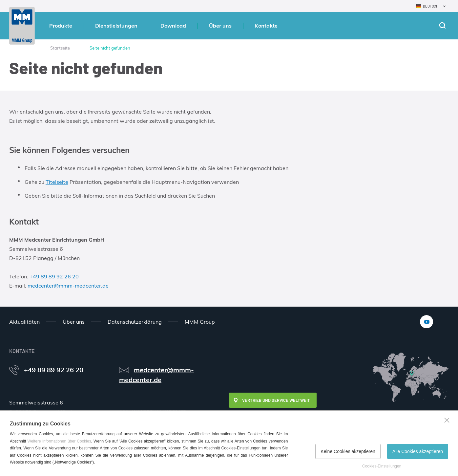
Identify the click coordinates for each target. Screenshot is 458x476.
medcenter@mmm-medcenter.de (68, 286)
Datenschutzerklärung (135, 322)
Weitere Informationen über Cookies (59, 441)
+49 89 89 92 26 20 (54, 276)
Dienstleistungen (116, 26)
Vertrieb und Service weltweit (276, 400)
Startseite (60, 48)
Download (173, 26)
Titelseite (57, 182)
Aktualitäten (24, 322)
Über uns (220, 26)
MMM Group (200, 322)
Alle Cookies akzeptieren (418, 451)
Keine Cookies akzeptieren (348, 451)
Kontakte (266, 26)
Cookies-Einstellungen (382, 466)
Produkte (61, 26)
